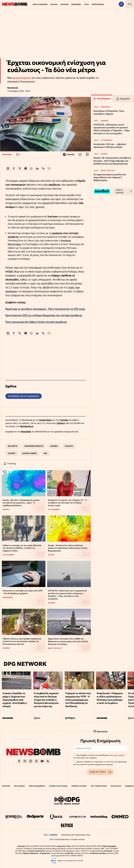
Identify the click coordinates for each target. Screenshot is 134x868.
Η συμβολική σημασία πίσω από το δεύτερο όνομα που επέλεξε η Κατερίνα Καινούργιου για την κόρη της (46, 700)
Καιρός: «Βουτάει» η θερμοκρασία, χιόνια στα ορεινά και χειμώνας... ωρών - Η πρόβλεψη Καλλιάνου (21, 503)
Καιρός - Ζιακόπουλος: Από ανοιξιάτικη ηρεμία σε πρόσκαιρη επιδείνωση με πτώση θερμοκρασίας (68, 548)
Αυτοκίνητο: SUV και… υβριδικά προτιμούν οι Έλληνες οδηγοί (110, 146)
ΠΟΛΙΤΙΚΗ (64, 4)
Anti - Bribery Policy (99, 786)
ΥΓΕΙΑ (86, 4)
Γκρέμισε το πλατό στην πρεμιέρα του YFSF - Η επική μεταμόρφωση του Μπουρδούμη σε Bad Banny (78, 700)
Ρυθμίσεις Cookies (79, 786)
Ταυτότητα (6, 786)
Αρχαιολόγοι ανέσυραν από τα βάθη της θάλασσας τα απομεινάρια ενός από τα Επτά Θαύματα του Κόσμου (68, 641)
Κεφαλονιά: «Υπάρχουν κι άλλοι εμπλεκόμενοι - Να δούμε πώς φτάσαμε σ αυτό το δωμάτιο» (110, 698)
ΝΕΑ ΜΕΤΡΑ (13, 446)
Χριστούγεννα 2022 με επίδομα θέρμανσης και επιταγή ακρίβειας (44, 315)
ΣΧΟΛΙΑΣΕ (69, 154)
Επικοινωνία (116, 786)
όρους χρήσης (119, 755)
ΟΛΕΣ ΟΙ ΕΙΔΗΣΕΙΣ (40, 4)
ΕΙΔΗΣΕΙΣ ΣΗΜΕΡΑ (30, 453)
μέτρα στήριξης (21, 78)
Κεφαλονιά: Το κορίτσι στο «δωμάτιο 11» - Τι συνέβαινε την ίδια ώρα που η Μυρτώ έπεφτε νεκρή (67, 503)
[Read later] (87, 154)
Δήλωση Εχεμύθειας (37, 786)
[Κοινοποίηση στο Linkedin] (37, 169)
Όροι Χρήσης (19, 786)
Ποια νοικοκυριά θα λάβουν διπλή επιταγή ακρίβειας (36, 322)
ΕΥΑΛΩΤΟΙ (69, 446)
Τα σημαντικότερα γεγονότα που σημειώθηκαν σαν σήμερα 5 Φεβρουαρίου (110, 177)
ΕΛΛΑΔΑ (54, 4)
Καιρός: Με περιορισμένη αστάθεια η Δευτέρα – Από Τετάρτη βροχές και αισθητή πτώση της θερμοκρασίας (112, 161)
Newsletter (26, 432)
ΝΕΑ (45, 453)
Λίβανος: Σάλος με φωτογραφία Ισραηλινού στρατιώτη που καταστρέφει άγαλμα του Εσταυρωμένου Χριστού (22, 641)
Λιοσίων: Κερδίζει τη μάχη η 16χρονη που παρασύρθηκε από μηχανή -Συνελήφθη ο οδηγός (15, 700)
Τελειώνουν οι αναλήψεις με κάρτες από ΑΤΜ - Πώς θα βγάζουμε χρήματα (23, 592)
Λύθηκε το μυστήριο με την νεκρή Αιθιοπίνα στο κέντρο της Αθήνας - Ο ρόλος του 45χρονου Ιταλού (22, 548)
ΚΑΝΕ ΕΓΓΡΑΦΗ (100, 772)
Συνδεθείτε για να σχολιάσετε (23, 396)
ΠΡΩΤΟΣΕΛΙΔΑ (98, 4)
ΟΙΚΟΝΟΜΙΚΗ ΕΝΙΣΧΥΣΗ (34, 446)
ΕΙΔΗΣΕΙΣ (12, 453)
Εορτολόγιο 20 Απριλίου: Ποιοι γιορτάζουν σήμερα (109, 112)
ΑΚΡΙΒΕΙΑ (54, 446)
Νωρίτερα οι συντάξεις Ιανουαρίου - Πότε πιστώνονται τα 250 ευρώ (45, 309)
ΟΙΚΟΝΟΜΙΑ (76, 4)
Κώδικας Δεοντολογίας (58, 786)
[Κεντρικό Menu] (130, 4)
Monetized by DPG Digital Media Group (76, 835)
